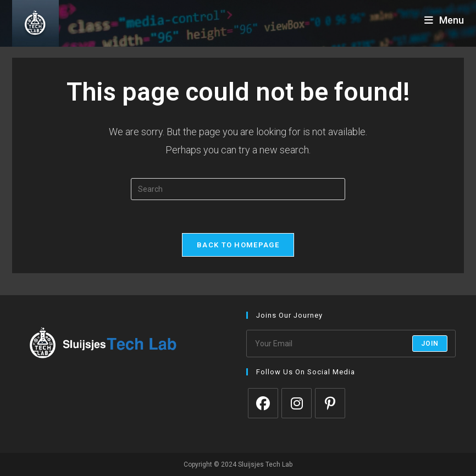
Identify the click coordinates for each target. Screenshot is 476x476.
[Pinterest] (330, 403)
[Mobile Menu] (444, 20)
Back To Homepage (238, 245)
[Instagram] (297, 403)
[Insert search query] (238, 189)
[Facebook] (263, 403)
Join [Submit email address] (430, 344)
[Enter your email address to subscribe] (351, 344)
